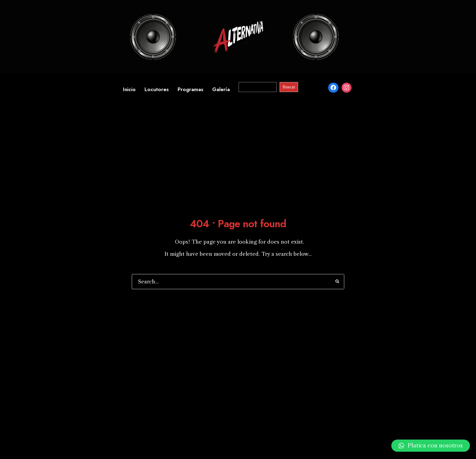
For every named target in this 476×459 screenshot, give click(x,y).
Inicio (129, 89)
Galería (221, 89)
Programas (190, 89)
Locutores (157, 89)
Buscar (289, 87)
